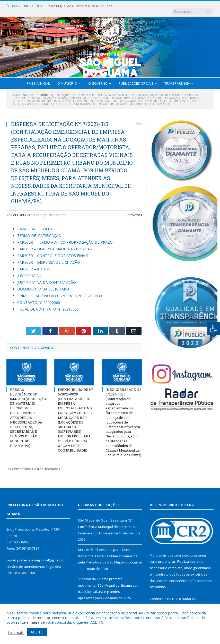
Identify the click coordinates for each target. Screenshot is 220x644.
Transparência (177, 78)
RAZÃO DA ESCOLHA (35, 224)
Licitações (134, 210)
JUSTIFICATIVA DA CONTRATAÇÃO (47, 277)
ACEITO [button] (37, 632)
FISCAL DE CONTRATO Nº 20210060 (48, 304)
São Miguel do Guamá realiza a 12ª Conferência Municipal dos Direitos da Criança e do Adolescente (80, 6)
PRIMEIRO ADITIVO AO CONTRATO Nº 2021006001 (61, 291)
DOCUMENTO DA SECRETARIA (43, 284)
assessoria (159, 563)
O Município (67, 78)
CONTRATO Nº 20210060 (39, 297)
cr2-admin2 (22, 210)
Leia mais (30, 622)
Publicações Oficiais (136, 78)
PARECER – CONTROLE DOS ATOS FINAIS (53, 250)
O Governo (98, 78)
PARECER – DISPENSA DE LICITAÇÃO (49, 257)
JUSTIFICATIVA (29, 271)
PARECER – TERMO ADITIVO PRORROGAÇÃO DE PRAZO (65, 237)
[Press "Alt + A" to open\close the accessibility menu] (214, 329)
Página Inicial (38, 78)
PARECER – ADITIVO (34, 264)
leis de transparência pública (179, 576)
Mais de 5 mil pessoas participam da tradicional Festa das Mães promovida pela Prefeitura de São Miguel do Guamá (110, 551)
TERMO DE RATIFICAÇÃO (39, 230)
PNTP (171, 594)
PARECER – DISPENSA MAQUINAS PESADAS (55, 244)
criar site (181, 550)
